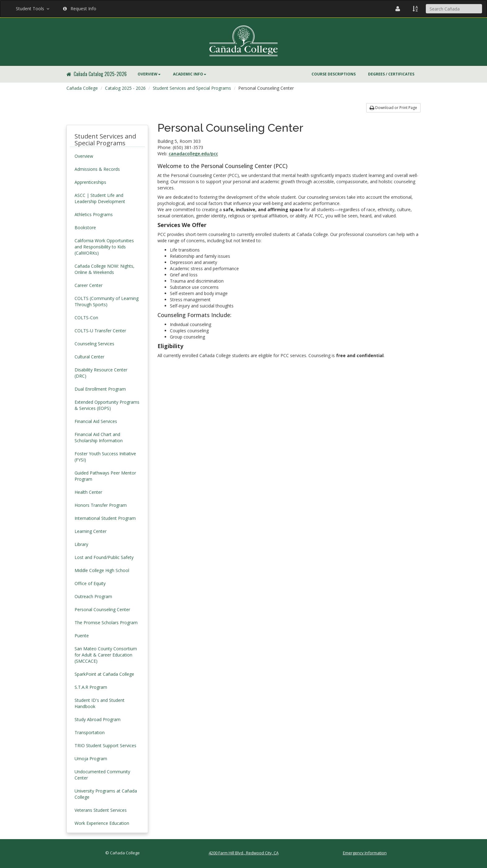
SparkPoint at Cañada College (104, 674)
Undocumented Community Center (102, 775)
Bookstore (85, 227)
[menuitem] (149, 74)
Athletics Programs (94, 214)
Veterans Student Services (101, 810)
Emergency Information (365, 853)
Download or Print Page (393, 108)
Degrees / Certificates (391, 74)
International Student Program (105, 518)
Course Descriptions (334, 74)
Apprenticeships (90, 182)
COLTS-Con (86, 318)
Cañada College (82, 88)
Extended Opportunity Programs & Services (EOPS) (107, 405)
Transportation (90, 732)
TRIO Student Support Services (105, 745)
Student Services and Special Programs (192, 88)
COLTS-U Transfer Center (100, 331)
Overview (149, 74)
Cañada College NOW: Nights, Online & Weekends (105, 269)
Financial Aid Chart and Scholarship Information (99, 437)
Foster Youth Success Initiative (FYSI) (105, 457)
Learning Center (91, 531)
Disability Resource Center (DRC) (101, 373)
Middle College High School (102, 570)
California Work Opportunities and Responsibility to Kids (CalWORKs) (104, 247)
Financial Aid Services (96, 421)
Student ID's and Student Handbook (100, 703)
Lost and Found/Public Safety (104, 557)
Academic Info (190, 74)
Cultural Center (89, 357)
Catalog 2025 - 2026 (125, 88)
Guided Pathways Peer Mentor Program (105, 476)
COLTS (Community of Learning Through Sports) (107, 301)
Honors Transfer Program (101, 505)
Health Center (88, 492)
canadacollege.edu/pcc (193, 154)
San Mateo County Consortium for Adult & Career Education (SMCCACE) (106, 655)
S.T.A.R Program (91, 687)
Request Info (80, 9)
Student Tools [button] (33, 9)
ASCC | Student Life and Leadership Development (100, 198)
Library (81, 544)
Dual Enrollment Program (100, 389)
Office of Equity (90, 583)
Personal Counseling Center (102, 609)
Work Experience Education (102, 823)
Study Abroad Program (98, 719)
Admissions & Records (97, 169)
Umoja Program (91, 759)
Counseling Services (94, 344)
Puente (82, 636)
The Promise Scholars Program (106, 623)
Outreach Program (93, 596)
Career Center (89, 285)
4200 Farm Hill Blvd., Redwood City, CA (244, 853)
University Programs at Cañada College (106, 794)
